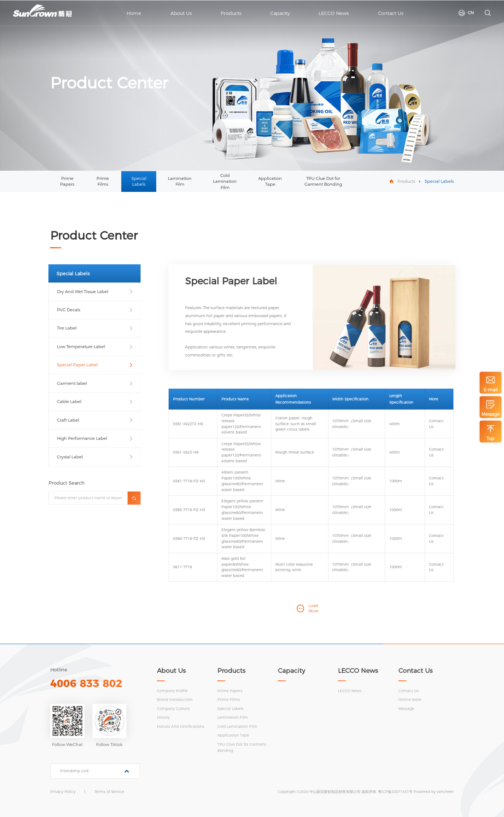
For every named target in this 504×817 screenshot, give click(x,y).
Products (406, 181)
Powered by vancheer (434, 792)
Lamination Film (180, 181)
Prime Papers (67, 181)
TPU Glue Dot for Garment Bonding (323, 181)
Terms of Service (109, 792)
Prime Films (103, 181)
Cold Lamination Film (225, 181)
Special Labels (139, 181)
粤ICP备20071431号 (395, 792)
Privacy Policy (63, 792)
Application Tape (270, 181)
